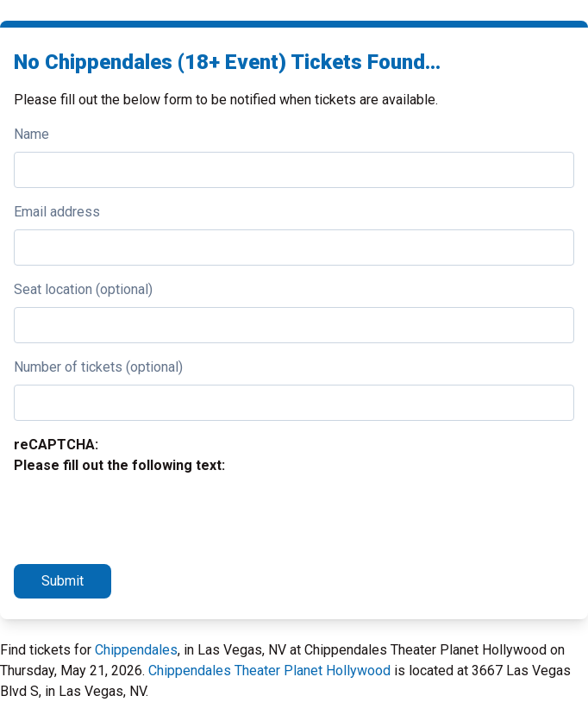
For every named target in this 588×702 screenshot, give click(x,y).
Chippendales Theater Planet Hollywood (269, 671)
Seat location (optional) (83, 289)
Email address (57, 212)
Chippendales (136, 650)
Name (31, 134)
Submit (63, 581)
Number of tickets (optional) (98, 367)
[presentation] (145, 517)
